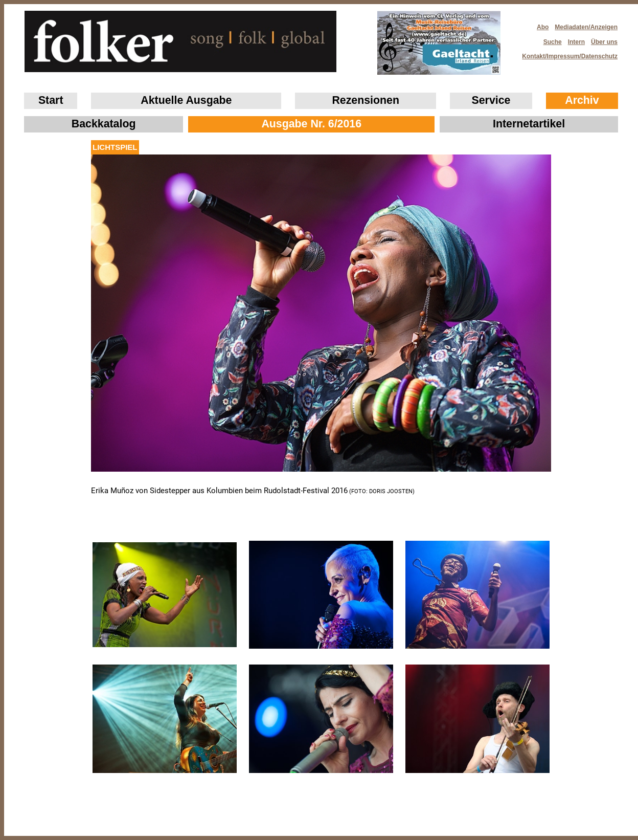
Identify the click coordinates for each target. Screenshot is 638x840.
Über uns (604, 42)
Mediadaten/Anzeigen (586, 27)
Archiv (582, 100)
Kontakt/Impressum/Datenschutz (566, 53)
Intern (576, 42)
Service (491, 100)
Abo (543, 27)
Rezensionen (366, 100)
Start (51, 100)
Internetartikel (529, 124)
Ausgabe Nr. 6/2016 (311, 124)
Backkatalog (104, 124)
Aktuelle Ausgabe (186, 100)
